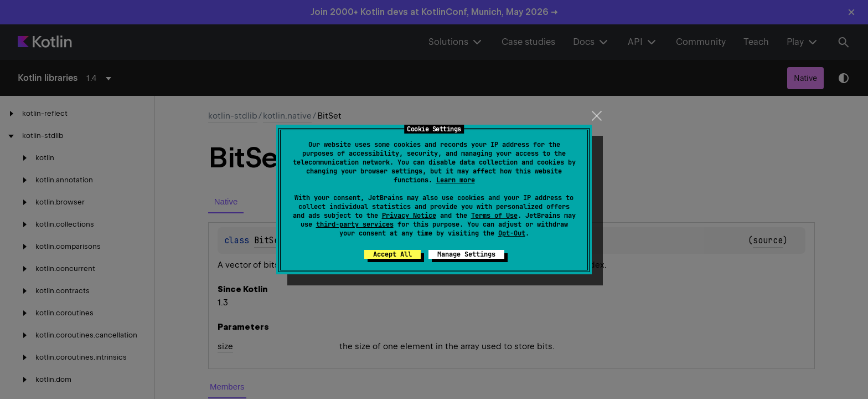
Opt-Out (512, 233)
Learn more (456, 180)
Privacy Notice (409, 216)
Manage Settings (466, 254)
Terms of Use (494, 216)
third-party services (355, 224)
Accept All (392, 254)
